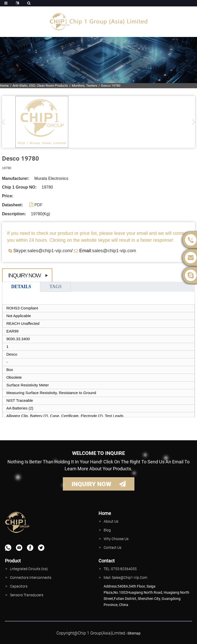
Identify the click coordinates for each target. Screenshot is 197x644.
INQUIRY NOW (91, 484)
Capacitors (19, 586)
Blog (107, 530)
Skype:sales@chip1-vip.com (42, 251)
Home (4, 86)
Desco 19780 (111, 86)
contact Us (112, 548)
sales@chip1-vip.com (114, 251)
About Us (111, 521)
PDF (38, 205)
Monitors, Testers (85, 86)
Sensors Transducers (27, 595)
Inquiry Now (24, 275)
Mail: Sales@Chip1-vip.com (125, 578)
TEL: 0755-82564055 (120, 569)
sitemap (134, 633)
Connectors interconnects (31, 578)
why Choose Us (116, 539)
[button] (192, 122)
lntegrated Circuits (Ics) (29, 569)
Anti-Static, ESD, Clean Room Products (40, 86)
